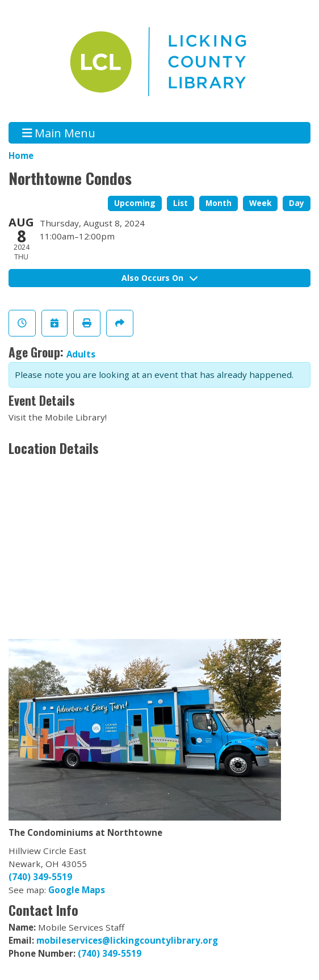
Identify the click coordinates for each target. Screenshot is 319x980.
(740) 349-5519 (40, 877)
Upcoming (135, 203)
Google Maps (77, 890)
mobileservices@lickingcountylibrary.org (127, 940)
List (181, 203)
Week (260, 203)
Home (21, 155)
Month (219, 203)
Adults (81, 354)
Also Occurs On (159, 278)
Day (297, 203)
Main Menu (59, 133)
